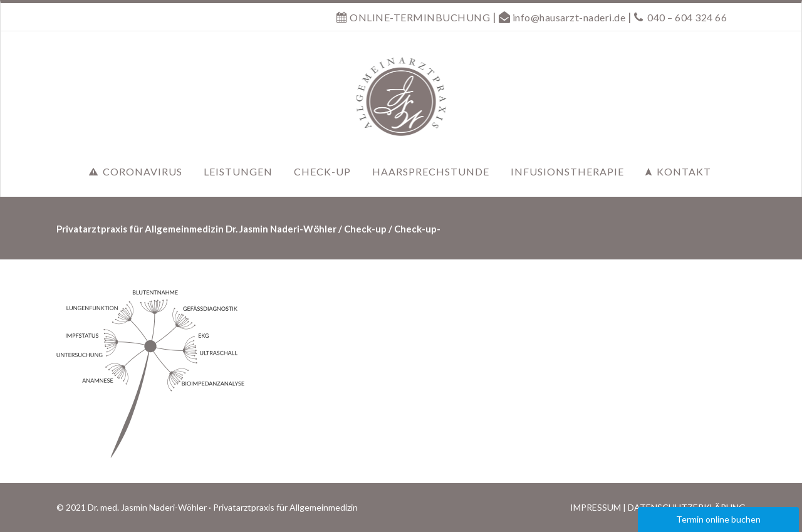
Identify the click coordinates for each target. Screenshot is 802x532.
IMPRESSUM (596, 507)
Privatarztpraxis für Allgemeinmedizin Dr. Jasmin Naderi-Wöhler (196, 229)
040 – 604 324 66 (687, 17)
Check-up (365, 229)
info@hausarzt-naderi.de (569, 17)
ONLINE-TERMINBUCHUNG (419, 17)
